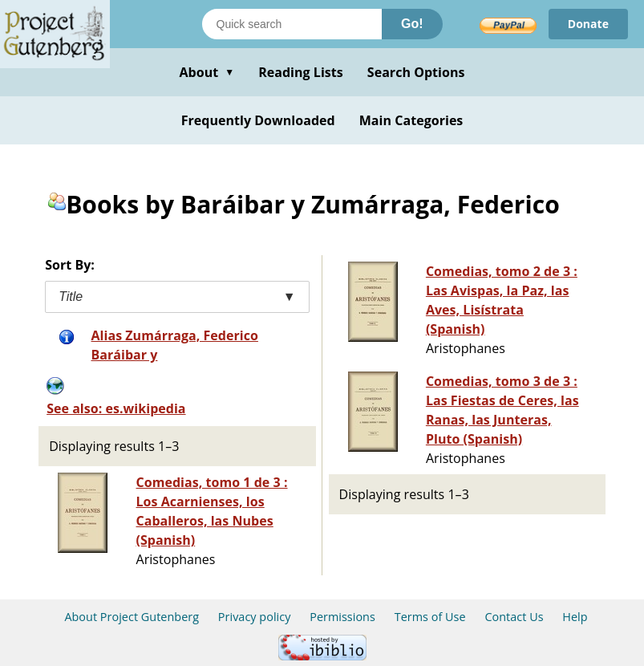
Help (575, 617)
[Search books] (292, 24)
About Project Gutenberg (132, 617)
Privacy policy (255, 617)
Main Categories (411, 120)
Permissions (342, 617)
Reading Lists (301, 72)
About (207, 72)
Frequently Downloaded (258, 120)
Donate (588, 24)
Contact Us (514, 617)
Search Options (416, 72)
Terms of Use (430, 617)
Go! (412, 24)
